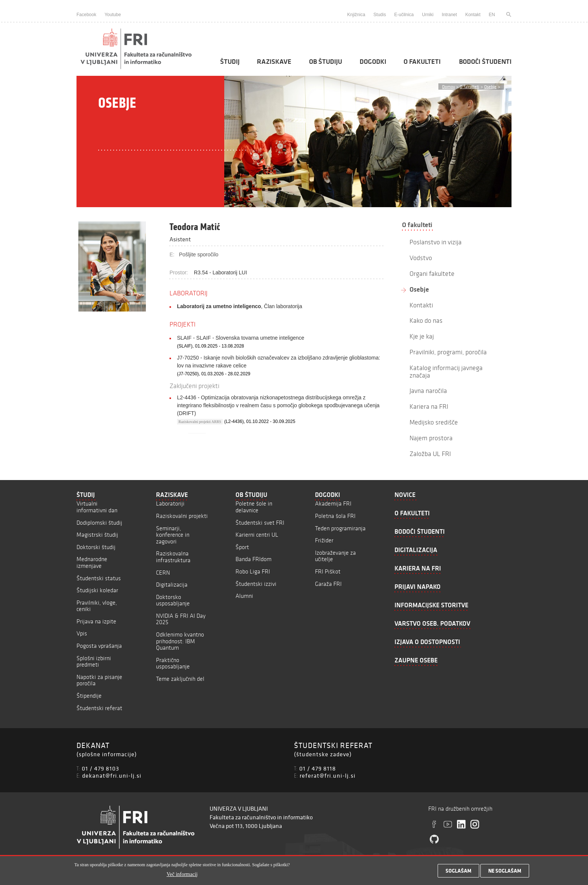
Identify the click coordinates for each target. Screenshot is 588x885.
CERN (163, 573)
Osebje (490, 87)
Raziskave (274, 62)
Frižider (324, 540)
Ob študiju (325, 62)
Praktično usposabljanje (173, 663)
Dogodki (373, 62)
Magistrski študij (97, 535)
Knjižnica (356, 15)
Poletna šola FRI (335, 516)
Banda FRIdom (253, 559)
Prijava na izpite (96, 621)
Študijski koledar (97, 590)
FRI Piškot (328, 571)
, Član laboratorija (240, 306)
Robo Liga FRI (253, 571)
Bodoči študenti (485, 62)
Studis (380, 15)
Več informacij (182, 874)
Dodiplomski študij (99, 523)
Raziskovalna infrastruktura (173, 557)
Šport (242, 547)
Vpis (82, 633)
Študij (230, 62)
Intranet (449, 15)
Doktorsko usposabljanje (173, 600)
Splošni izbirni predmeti (94, 661)
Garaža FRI (328, 584)
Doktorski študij (96, 547)
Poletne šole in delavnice (254, 507)
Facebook (86, 15)
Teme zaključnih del (180, 679)
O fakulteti (422, 62)
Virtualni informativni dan (97, 507)
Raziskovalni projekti (182, 516)
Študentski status (99, 578)
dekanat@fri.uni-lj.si (112, 775)
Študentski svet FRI (260, 523)
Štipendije (89, 696)
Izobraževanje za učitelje (335, 556)
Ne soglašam (505, 871)
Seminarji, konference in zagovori (173, 535)
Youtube (113, 15)
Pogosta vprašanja (99, 646)
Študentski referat (99, 708)
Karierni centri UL (257, 535)
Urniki (428, 15)
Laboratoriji (170, 503)
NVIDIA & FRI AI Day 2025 (181, 619)
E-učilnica (404, 15)
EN (492, 15)
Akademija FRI (333, 503)
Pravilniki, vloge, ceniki (97, 606)
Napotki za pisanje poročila (99, 680)
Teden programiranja (340, 528)
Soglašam (458, 871)
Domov (448, 87)
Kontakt (473, 15)
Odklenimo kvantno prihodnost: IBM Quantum (180, 641)
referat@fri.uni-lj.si (328, 775)
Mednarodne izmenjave (92, 562)
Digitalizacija (172, 585)
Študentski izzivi (256, 584)
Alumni (244, 596)
